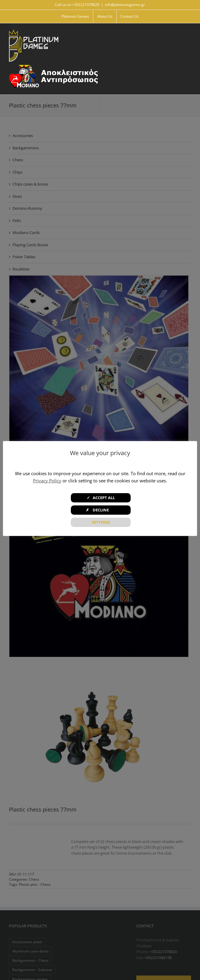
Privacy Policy (47, 481)
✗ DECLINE (101, 510)
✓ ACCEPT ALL (101, 498)
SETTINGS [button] (101, 522)
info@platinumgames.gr (125, 5)
